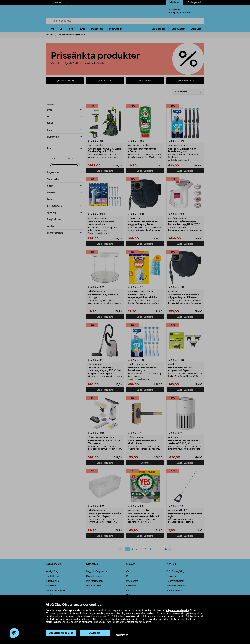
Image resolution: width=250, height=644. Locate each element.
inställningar (155, 619)
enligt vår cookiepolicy (178, 611)
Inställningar (121, 635)
